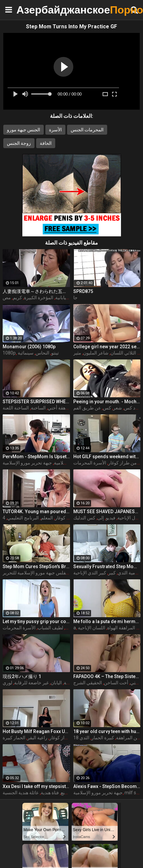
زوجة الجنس (19, 143)
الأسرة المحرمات (90, 463)
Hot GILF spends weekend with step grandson (107, 457)
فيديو (111, 518)
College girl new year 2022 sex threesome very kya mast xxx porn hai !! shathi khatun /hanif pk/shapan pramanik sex (107, 347)
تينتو (55, 353)
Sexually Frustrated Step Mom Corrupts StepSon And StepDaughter (107, 566)
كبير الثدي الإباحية (90, 573)
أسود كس (133, 408)
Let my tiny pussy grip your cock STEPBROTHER (36, 621)
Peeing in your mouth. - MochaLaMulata (107, 402)
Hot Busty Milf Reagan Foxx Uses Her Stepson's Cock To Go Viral (36, 731)
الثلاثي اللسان (123, 353)
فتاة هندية (50, 793)
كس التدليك (84, 518)
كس (107, 408)
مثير (77, 353)
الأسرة (55, 130)
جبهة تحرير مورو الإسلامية (98, 793)
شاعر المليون (96, 353)
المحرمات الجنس (87, 130)
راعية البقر (37, 738)
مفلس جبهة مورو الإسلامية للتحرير (36, 573)
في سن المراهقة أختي (69, 408)
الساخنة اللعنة (16, 408)
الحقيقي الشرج (88, 683)
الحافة (46, 143)
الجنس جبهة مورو (24, 130)
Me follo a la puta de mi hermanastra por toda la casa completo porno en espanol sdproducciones (107, 621)
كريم (17, 298)
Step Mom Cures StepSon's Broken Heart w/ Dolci (36, 566)
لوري (7, 683)
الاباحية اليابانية (69, 298)
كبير (112, 573)
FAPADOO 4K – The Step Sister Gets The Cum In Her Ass (107, 676)
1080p (9, 353)
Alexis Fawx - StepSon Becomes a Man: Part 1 (107, 786)
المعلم (47, 518)
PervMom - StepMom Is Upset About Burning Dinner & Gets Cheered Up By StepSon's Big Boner (36, 457)
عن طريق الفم (87, 408)
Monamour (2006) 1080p (29, 347)
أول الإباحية (128, 518)
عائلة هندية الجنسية (21, 793)
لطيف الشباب (50, 628)
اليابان (56, 683)
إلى (101, 518)
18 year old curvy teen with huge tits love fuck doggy (107, 731)
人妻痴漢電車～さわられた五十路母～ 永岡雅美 (36, 291)
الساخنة (38, 408)
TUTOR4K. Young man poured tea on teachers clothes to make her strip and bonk (36, 512)
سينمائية (26, 353)
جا (75, 298)
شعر (118, 408)
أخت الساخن (116, 683)
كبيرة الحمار (103, 738)
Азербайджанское (33, 10)
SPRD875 (83, 291)
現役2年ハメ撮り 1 (22, 676)
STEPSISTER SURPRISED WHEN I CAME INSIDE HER (36, 402)
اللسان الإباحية (92, 628)
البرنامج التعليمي (23, 518)
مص (7, 298)
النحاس (42, 353)
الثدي (84, 738)
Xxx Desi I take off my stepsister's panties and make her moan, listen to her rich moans (36, 786)
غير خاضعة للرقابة (31, 683)
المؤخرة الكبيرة (39, 298)
